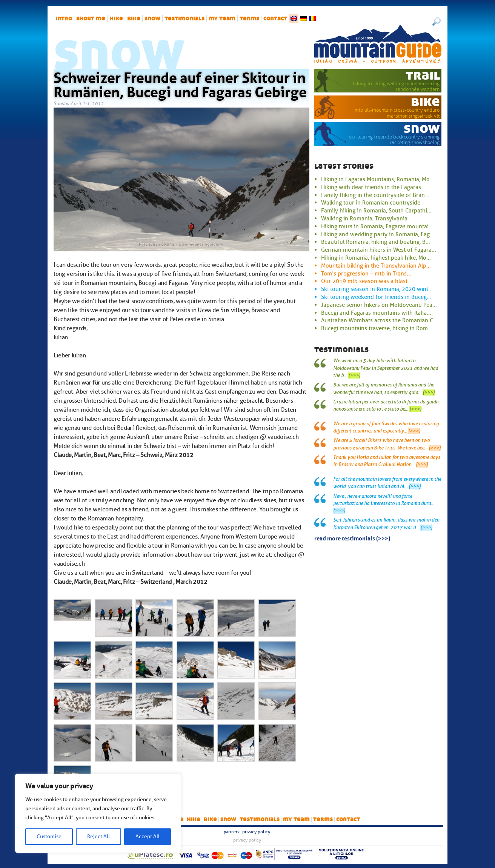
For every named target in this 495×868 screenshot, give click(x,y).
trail (423, 75)
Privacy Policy (256, 832)
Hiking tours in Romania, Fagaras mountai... (377, 226)
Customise (49, 836)
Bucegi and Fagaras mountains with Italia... (376, 313)
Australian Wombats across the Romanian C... (379, 320)
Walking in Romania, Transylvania (364, 219)
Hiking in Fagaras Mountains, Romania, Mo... (378, 179)
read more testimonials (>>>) (352, 538)
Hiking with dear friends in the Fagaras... (373, 187)
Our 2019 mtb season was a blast (364, 281)
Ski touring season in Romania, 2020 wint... (377, 289)
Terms (249, 18)
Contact (275, 18)
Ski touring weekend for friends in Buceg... (376, 297)
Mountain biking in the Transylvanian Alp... (376, 266)
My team (222, 18)
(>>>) (354, 376)
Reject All (98, 836)
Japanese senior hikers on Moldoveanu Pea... (379, 305)
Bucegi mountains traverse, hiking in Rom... (377, 328)
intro (64, 18)
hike (116, 18)
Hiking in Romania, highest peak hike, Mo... (376, 258)
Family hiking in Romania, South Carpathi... (376, 211)
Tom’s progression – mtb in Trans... (366, 274)
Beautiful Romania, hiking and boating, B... (376, 242)
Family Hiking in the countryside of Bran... (375, 195)
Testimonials (184, 18)
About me (91, 18)
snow (152, 18)
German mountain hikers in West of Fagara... (379, 250)
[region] (98, 813)
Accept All (148, 836)
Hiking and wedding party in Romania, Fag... (378, 234)
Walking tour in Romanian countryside (371, 203)
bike (134, 18)
